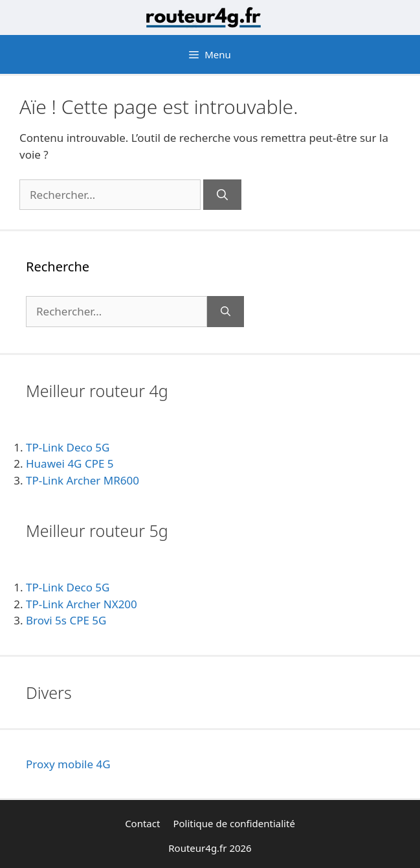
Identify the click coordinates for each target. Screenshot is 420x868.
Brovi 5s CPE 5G (66, 620)
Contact (142, 823)
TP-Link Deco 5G (68, 447)
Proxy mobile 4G (68, 764)
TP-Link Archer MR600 (83, 480)
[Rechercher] (222, 195)
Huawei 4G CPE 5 (70, 463)
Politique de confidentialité (234, 823)
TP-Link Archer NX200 (82, 604)
